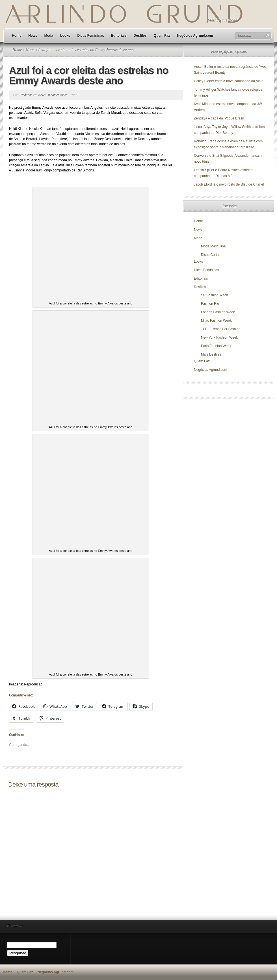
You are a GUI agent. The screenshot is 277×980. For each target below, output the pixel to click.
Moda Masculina (213, 246)
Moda (49, 36)
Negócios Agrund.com (195, 36)
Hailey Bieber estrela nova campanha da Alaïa (229, 81)
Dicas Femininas (91, 36)
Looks (65, 36)
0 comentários (58, 95)
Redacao (27, 95)
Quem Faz (162, 36)
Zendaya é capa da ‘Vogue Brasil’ (219, 118)
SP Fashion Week (215, 295)
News (33, 36)
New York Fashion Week (219, 337)
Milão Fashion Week (216, 321)
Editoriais (119, 36)
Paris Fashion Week (216, 346)
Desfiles (140, 36)
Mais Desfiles (211, 354)
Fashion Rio (210, 304)
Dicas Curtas (211, 255)
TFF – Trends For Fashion (221, 329)
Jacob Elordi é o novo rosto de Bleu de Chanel (229, 184)
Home (17, 36)
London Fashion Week (218, 312)
